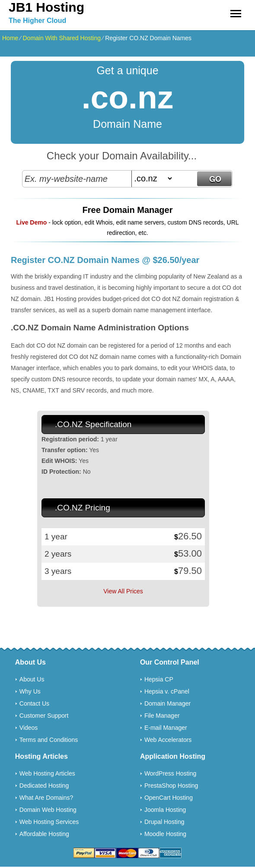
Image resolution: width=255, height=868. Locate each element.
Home (10, 38)
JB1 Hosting (46, 7)
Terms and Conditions (49, 740)
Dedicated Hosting (44, 786)
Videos (29, 728)
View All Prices (123, 591)
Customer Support (44, 716)
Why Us (30, 691)
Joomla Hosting (165, 810)
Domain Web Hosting (48, 810)
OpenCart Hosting (169, 798)
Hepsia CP (159, 679)
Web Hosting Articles (47, 773)
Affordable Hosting (44, 834)
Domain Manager (167, 703)
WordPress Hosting (170, 773)
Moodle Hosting (165, 834)
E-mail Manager (166, 728)
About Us (32, 679)
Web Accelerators (168, 740)
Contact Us (34, 703)
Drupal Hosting (164, 822)
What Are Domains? (46, 798)
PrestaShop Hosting (171, 786)
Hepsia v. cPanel (167, 691)
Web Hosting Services (49, 822)
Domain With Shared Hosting (62, 38)
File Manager (162, 716)
